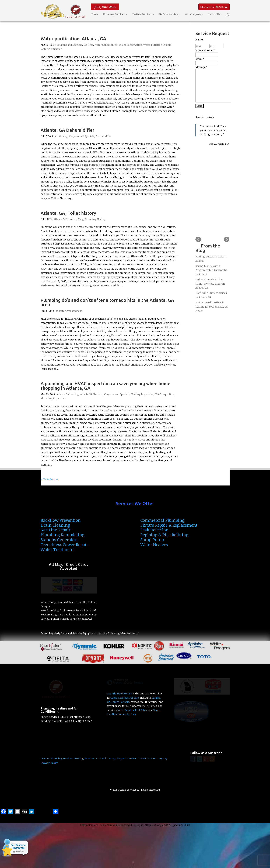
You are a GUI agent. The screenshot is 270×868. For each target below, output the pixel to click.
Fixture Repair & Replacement (169, 525)
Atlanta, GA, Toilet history (68, 213)
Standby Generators (59, 540)
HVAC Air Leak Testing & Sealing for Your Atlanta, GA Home (211, 307)
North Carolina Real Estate (133, 710)
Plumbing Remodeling (62, 535)
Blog (80, 219)
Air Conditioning (168, 14)
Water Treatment (57, 549)
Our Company (193, 14)
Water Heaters (154, 544)
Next (227, 239)
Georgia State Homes (119, 693)
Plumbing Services (114, 14)
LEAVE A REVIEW (214, 7)
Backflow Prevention (61, 520)
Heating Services (142, 14)
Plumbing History (95, 219)
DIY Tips (88, 45)
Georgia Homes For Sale (125, 698)
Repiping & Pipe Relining (164, 535)
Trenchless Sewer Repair (64, 544)
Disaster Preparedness (69, 311)
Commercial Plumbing (162, 520)
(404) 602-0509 (105, 7)
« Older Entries (49, 479)
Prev (198, 239)
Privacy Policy (50, 763)
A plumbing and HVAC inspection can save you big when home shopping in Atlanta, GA (106, 386)
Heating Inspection (142, 394)
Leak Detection (154, 530)
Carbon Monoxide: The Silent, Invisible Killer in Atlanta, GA (210, 284)
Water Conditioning (106, 45)
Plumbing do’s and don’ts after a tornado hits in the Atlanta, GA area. (107, 302)
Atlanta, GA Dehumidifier (68, 130)
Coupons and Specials (69, 45)
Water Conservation (130, 45)
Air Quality (61, 136)
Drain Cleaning (55, 525)
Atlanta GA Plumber (65, 219)
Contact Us (214, 14)
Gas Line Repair (55, 530)
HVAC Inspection (164, 394)
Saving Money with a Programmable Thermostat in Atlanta (211, 270)
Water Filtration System (157, 45)
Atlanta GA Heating (68, 394)
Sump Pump (152, 540)
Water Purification (51, 49)
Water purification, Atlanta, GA (73, 39)
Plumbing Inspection (53, 398)
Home (94, 14)
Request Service (127, 758)
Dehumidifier (104, 136)
